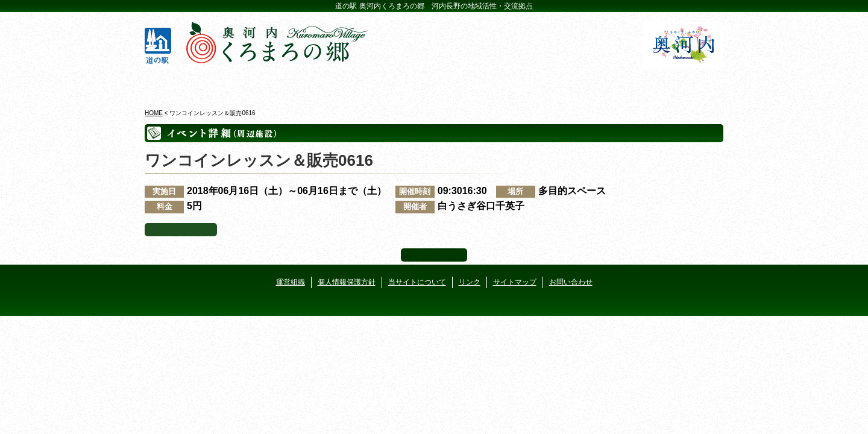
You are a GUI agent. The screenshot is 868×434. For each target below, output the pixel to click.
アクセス (677, 84)
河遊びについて (580, 84)
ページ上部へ (434, 255)
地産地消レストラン (483, 84)
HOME (154, 113)
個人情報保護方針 (347, 282)
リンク (470, 282)
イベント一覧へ (181, 230)
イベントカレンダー (385, 84)
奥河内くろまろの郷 (191, 84)
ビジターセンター (288, 84)
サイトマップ (515, 282)
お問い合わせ (571, 282)
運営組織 (291, 282)
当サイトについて (417, 282)
